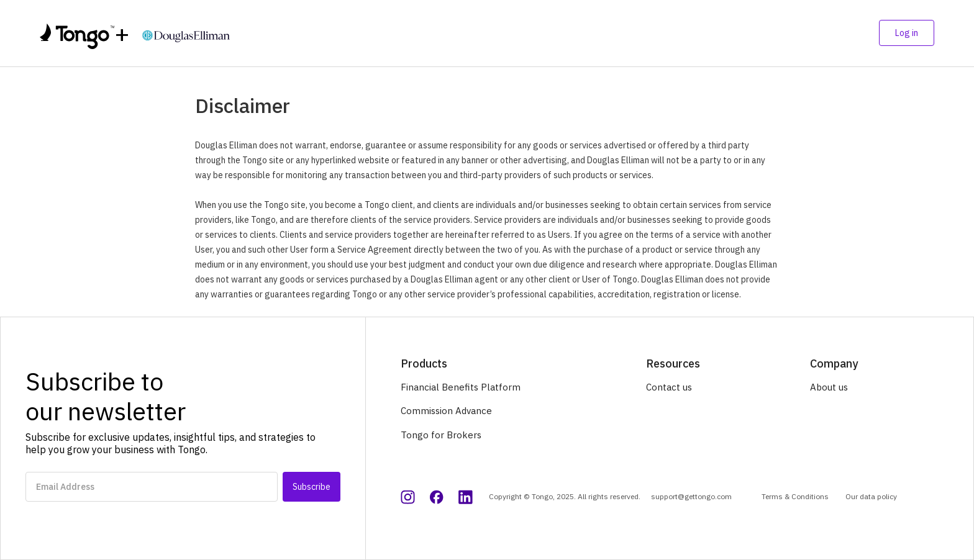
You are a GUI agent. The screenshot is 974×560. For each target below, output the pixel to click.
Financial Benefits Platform (461, 387)
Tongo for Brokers (441, 435)
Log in (907, 33)
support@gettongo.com (691, 496)
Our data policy (871, 496)
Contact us (669, 387)
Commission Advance (446, 411)
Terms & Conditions (795, 496)
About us (829, 387)
